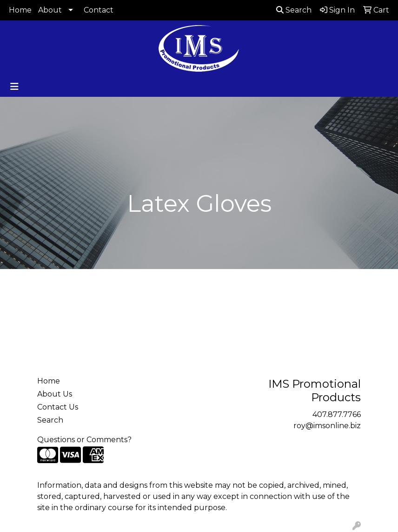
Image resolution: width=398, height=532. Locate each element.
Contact (99, 10)
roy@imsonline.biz (327, 426)
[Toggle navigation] (14, 87)
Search (294, 10)
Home (20, 10)
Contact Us (58, 407)
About (50, 10)
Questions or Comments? (84, 440)
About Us (55, 394)
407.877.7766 (337, 414)
